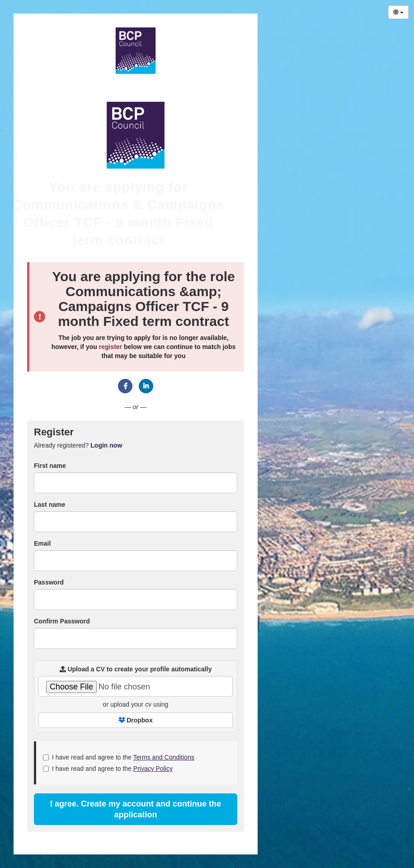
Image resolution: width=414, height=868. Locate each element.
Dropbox (135, 720)
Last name (49, 505)
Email (42, 543)
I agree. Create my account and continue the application (136, 809)
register (111, 347)
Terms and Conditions (164, 757)
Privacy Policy (153, 769)
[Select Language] (398, 12)
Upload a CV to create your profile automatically (136, 669)
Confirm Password (62, 621)
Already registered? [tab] (78, 445)
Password (49, 582)
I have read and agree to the (119, 757)
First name (50, 466)
